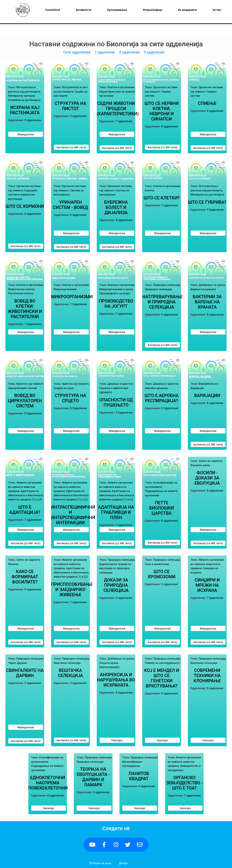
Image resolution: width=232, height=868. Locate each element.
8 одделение (129, 52)
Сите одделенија (77, 52)
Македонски (26, 134)
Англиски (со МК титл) (71, 147)
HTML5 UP (136, 863)
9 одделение (154, 52)
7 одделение (105, 52)
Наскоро (117, 740)
